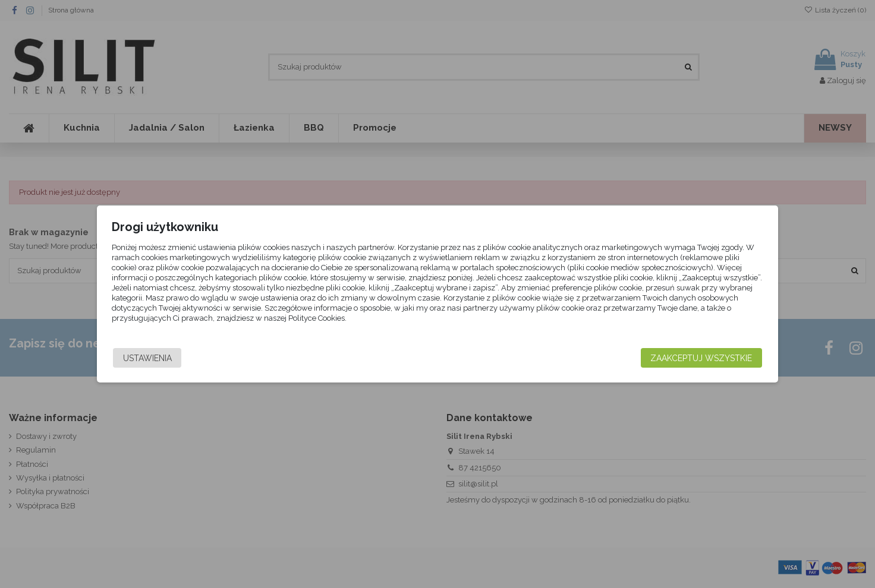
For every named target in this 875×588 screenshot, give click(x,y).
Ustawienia (197, 358)
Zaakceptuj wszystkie (651, 358)
